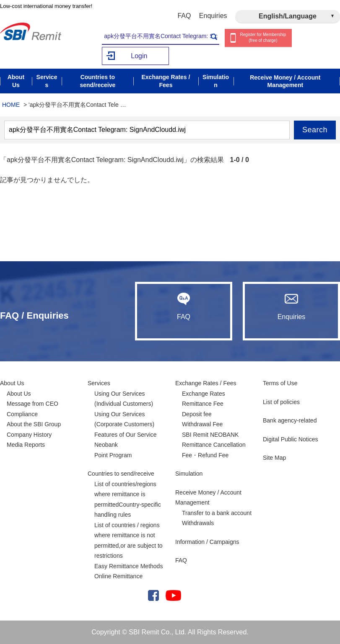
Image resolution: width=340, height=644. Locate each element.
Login (139, 56)
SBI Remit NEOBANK (210, 435)
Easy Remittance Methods (128, 566)
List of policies (281, 402)
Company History (29, 435)
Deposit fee (197, 414)
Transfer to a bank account (217, 513)
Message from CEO (32, 404)
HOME (11, 105)
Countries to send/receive (121, 474)
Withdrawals (198, 523)
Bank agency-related (290, 420)
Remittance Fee (203, 404)
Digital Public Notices (291, 439)
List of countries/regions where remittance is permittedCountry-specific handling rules (128, 500)
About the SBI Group (34, 424)
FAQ (184, 16)
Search (315, 130)
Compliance (22, 414)
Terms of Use (280, 383)
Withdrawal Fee (202, 424)
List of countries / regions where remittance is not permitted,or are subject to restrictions (128, 541)
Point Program (113, 455)
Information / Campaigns (207, 542)
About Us (12, 383)
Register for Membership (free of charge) (263, 38)
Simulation (189, 474)
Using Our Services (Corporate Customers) (124, 419)
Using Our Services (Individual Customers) (124, 399)
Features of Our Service (126, 435)
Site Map (274, 458)
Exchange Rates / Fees (206, 383)
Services (99, 383)
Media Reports (26, 445)
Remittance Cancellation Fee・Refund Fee (214, 450)
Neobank (106, 445)
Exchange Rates (204, 394)
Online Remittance (118, 576)
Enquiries (213, 16)
